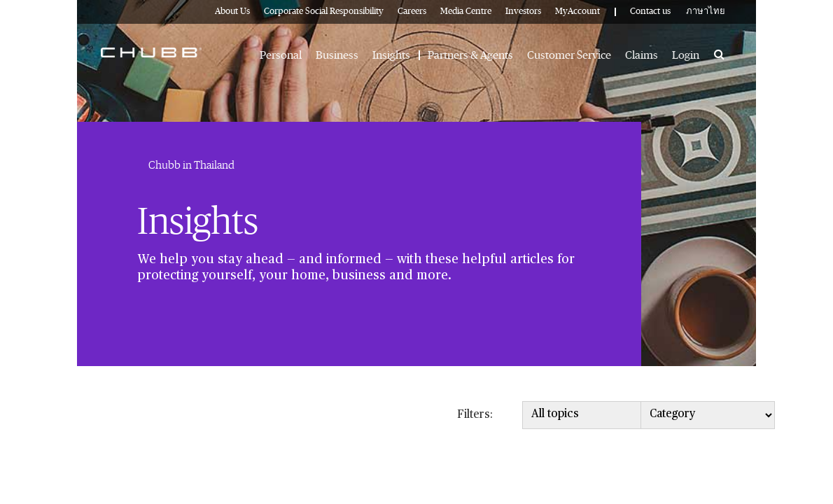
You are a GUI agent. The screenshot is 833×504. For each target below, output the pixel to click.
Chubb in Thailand (191, 165)
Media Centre (466, 12)
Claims (642, 55)
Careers (412, 12)
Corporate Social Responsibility (324, 12)
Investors (523, 12)
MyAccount (577, 12)
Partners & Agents (470, 55)
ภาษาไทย (706, 12)
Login (686, 55)
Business (337, 55)
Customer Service (569, 55)
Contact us (650, 12)
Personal (281, 55)
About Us (232, 12)
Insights (391, 55)
